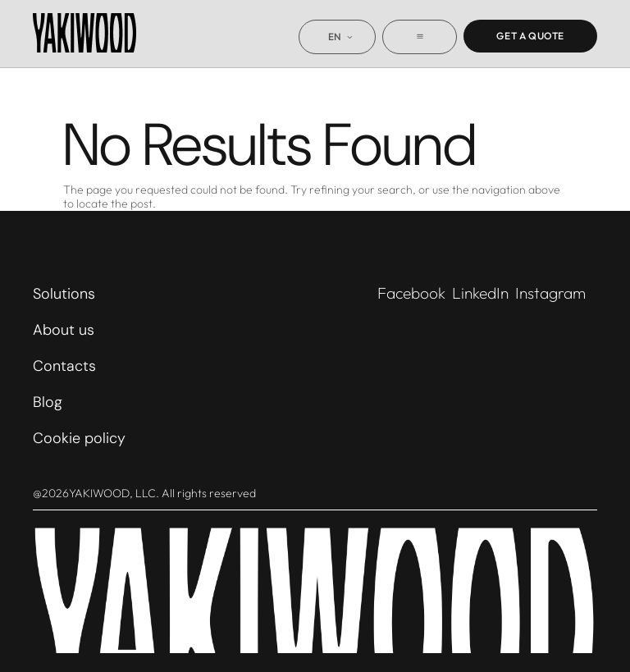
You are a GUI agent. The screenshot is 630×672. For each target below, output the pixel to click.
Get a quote (530, 36)
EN (335, 37)
